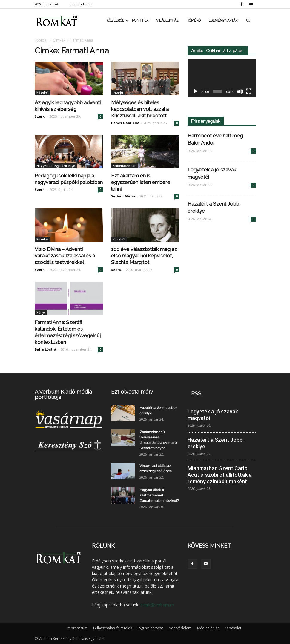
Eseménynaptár (223, 20)
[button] (248, 21)
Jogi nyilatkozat (150, 628)
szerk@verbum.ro (157, 605)
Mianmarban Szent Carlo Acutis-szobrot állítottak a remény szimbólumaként (220, 475)
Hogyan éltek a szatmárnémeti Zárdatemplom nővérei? (159, 495)
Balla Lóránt (46, 349)
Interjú (118, 93)
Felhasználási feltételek (113, 628)
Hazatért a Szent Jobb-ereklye (216, 443)
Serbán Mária (123, 196)
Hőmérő (194, 20)
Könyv (41, 312)
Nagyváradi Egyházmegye (56, 166)
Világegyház (167, 20)
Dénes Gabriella (125, 123)
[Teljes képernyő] (249, 92)
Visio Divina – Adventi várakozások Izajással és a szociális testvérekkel (65, 256)
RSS (196, 394)
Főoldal (41, 40)
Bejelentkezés (81, 4)
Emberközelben (125, 166)
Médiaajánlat (208, 628)
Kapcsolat (233, 628)
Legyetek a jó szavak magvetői (213, 415)
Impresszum (77, 628)
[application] (222, 78)
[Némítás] (240, 92)
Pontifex (140, 20)
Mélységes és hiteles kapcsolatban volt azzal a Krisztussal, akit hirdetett (140, 109)
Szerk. (40, 116)
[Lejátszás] (195, 92)
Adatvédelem (180, 628)
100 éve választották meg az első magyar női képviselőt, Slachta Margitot (144, 256)
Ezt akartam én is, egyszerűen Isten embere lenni (141, 182)
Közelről (117, 20)
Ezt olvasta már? (132, 392)
